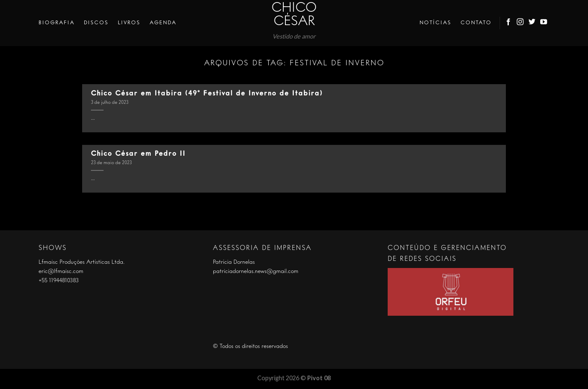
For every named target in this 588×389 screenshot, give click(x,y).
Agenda (163, 23)
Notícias (435, 23)
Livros (129, 23)
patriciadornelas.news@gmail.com (256, 271)
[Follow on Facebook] (509, 23)
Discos (96, 23)
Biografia (57, 23)
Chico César (294, 15)
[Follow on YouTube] (544, 23)
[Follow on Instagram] (521, 23)
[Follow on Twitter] (532, 23)
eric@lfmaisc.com (61, 271)
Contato (476, 23)
